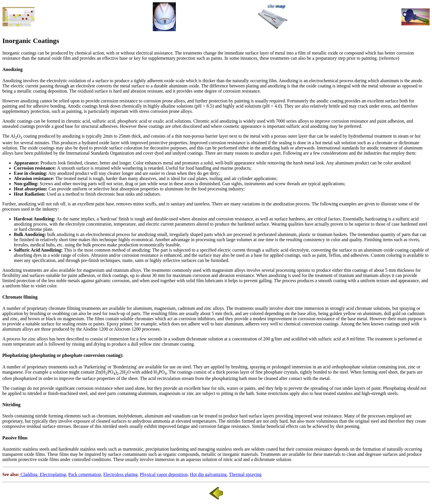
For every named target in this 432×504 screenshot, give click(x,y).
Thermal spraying (245, 474)
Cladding (28, 474)
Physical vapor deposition (164, 474)
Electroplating (52, 474)
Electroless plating (121, 474)
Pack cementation (84, 474)
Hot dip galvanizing (208, 474)
